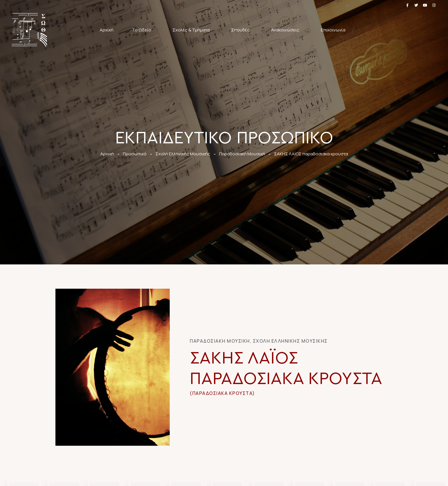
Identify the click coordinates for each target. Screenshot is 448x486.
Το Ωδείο (143, 30)
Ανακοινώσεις (287, 30)
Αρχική (107, 30)
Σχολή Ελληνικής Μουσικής (290, 341)
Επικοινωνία (333, 30)
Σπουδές (242, 30)
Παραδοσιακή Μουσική (220, 341)
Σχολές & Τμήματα (193, 30)
